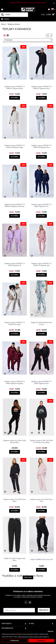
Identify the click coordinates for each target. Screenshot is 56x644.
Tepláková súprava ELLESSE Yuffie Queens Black (15, 441)
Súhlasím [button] (41, 641)
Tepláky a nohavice (14, 24)
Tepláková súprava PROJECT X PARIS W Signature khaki (15, 88)
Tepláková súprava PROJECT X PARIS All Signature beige (15, 146)
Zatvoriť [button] (51, 631)
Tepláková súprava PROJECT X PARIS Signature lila (15, 264)
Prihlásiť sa (44, 610)
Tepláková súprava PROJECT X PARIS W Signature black (41, 88)
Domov (3, 24)
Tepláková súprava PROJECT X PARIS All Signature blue (41, 146)
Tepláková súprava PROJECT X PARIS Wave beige (15, 323)
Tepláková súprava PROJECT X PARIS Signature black (41, 382)
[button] (53, 9)
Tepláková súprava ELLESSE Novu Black (15, 500)
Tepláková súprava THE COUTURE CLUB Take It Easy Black (41, 441)
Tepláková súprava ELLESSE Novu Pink (41, 500)
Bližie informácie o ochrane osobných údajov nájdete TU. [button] (34, 637)
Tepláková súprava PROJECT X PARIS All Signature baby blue (15, 205)
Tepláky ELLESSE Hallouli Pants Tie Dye (41, 323)
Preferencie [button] (15, 641)
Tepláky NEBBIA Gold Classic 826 (41, 559)
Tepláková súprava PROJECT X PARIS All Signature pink (41, 264)
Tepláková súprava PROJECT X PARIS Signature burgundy (15, 382)
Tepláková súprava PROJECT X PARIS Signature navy (41, 205)
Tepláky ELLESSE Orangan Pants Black (15, 559)
